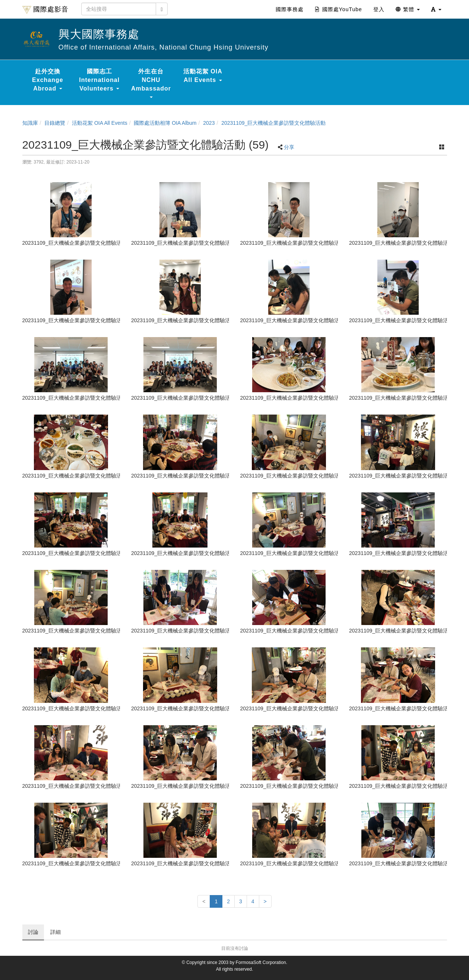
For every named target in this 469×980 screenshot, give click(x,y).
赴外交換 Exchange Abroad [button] (48, 80)
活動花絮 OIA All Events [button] (203, 76)
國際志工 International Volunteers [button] (99, 80)
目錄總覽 (55, 123)
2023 (209, 123)
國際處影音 (45, 10)
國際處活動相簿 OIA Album (165, 123)
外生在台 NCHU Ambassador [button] (151, 83)
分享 (289, 147)
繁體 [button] (408, 9)
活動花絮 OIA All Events (100, 123)
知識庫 (30, 123)
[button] (436, 9)
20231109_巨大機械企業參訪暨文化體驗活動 (273, 123)
